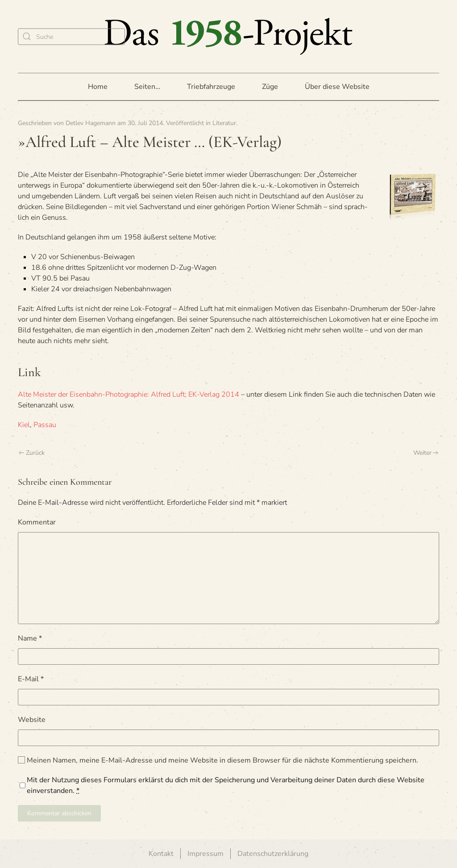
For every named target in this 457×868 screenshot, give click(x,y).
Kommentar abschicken (59, 813)
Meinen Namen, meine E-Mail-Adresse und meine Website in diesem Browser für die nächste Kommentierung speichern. (218, 760)
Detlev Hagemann (91, 123)
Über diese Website (337, 87)
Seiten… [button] (147, 87)
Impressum (206, 854)
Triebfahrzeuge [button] (211, 87)
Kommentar (37, 522)
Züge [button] (270, 87)
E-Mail (31, 679)
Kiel (24, 425)
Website (32, 720)
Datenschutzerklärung (273, 854)
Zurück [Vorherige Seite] (32, 453)
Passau (45, 425)
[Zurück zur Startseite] (228, 36)
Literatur (224, 123)
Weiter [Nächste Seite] (426, 453)
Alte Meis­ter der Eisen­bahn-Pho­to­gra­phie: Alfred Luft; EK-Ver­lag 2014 (129, 394)
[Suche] (71, 36)
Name (30, 638)
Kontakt (161, 854)
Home (98, 87)
